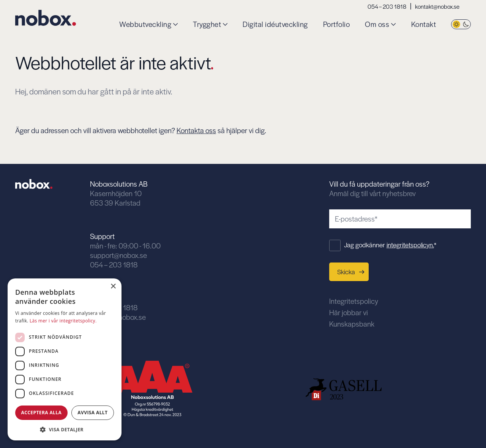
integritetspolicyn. (410, 245)
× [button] (113, 287)
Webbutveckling (145, 24)
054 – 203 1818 (387, 6)
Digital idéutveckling (275, 24)
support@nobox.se (118, 255)
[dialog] (65, 359)
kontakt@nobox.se (437, 6)
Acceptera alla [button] (42, 413)
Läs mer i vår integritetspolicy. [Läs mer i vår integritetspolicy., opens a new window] (63, 321)
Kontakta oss (196, 130)
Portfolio (337, 24)
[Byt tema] (461, 24)
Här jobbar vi (349, 312)
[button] (65, 429)
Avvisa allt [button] (92, 413)
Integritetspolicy (354, 301)
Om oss (377, 24)
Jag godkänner (390, 245)
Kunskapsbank (352, 324)
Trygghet (207, 24)
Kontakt (424, 24)
